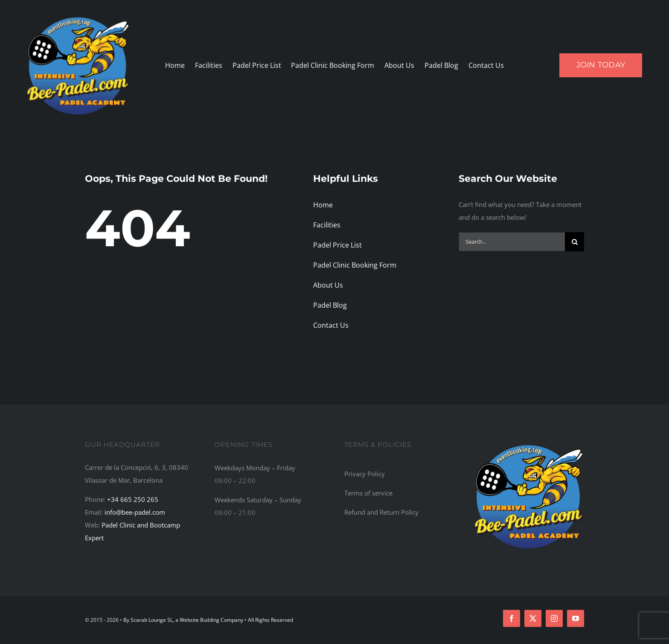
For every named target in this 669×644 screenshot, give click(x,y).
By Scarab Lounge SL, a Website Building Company (184, 620)
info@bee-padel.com (135, 512)
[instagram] (554, 618)
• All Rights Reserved (269, 620)
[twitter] (533, 618)
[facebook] (512, 618)
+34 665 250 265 (133, 499)
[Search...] (512, 242)
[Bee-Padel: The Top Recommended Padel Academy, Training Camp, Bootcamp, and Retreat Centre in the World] (529, 444)
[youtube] (576, 618)
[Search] (574, 242)
